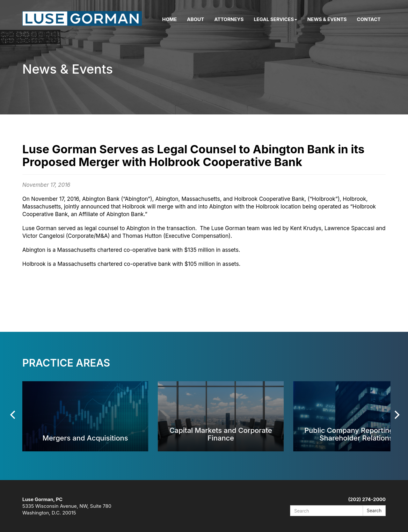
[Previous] (13, 415)
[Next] (396, 415)
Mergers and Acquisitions (85, 438)
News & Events (327, 19)
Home (170, 19)
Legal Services (275, 19)
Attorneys (229, 19)
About (196, 19)
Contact (369, 19)
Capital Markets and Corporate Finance (221, 434)
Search (374, 510)
